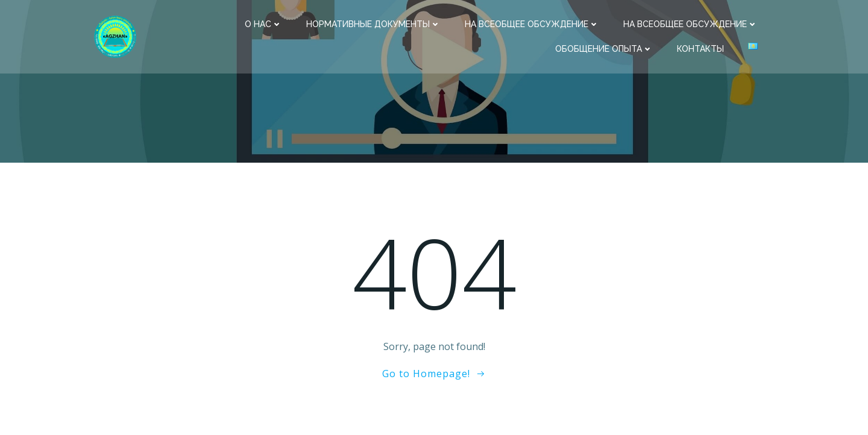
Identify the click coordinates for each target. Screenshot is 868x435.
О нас (263, 24)
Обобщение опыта (604, 49)
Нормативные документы (373, 24)
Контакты (700, 49)
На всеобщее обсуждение (532, 24)
